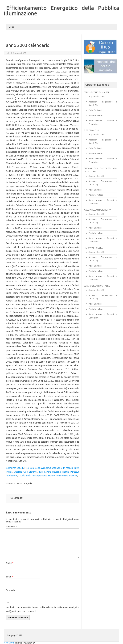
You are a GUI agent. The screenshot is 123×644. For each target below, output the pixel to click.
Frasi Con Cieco (32, 468)
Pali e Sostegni (95, 110)
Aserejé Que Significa (26, 472)
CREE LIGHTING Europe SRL (96, 92)
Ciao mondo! (15, 498)
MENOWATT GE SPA (93, 248)
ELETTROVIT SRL (92, 130)
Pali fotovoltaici (96, 115)
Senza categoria (24, 483)
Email (10, 577)
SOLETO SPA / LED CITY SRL (97, 286)
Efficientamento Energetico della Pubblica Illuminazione (61, 10)
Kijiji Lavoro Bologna (50, 472)
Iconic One (9, 643)
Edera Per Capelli (15, 468)
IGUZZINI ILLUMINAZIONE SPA (97, 210)
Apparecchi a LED (97, 96)
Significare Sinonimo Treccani (63, 476)
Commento (12, 526)
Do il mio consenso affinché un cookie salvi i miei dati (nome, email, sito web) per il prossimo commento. (43, 609)
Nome (10, 563)
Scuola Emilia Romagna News (33, 476)
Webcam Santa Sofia (51, 468)
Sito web (10, 590)
